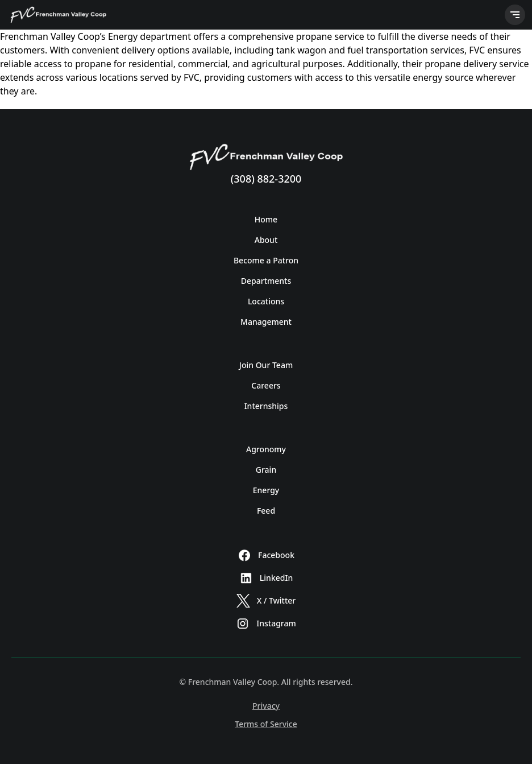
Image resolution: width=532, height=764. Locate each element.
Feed (266, 511)
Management (266, 322)
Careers (266, 385)
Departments (266, 281)
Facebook (266, 555)
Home (266, 219)
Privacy (266, 706)
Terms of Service (266, 724)
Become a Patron (266, 260)
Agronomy (266, 449)
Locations (266, 301)
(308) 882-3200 (266, 179)
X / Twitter (266, 601)
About (266, 240)
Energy (266, 490)
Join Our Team (266, 365)
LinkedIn (266, 578)
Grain (266, 470)
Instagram (266, 623)
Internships (266, 406)
